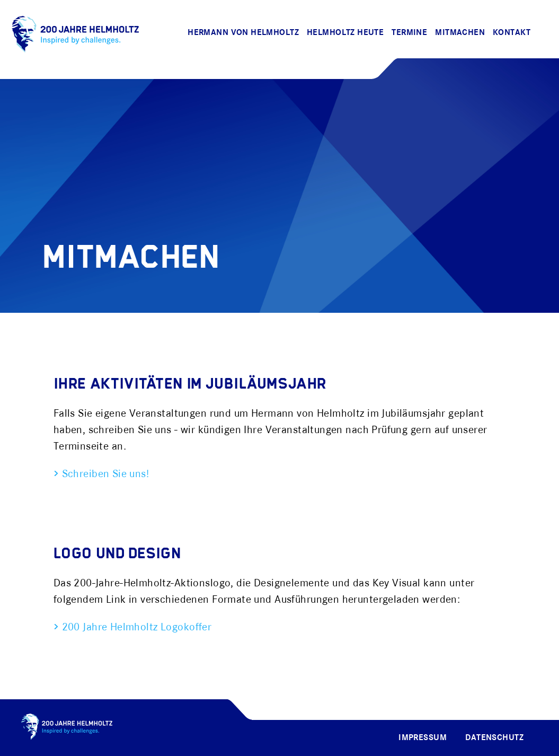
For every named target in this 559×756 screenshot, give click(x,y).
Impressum (423, 738)
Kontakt (512, 33)
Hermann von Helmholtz (243, 33)
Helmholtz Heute (345, 33)
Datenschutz (494, 738)
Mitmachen (460, 33)
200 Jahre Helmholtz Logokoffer (135, 627)
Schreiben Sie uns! (104, 474)
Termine (409, 33)
